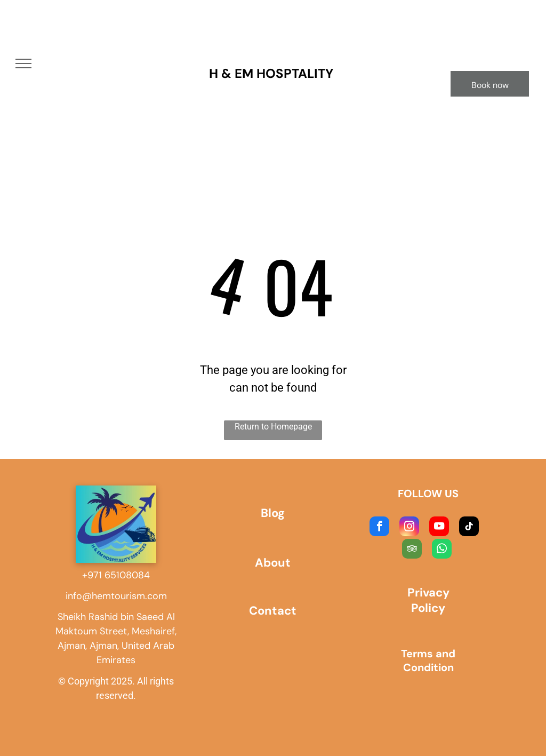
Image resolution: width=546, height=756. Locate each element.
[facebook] (379, 528)
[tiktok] (469, 528)
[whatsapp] (442, 550)
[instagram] (409, 528)
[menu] (23, 63)
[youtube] (439, 528)
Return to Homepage (273, 427)
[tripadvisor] (412, 550)
